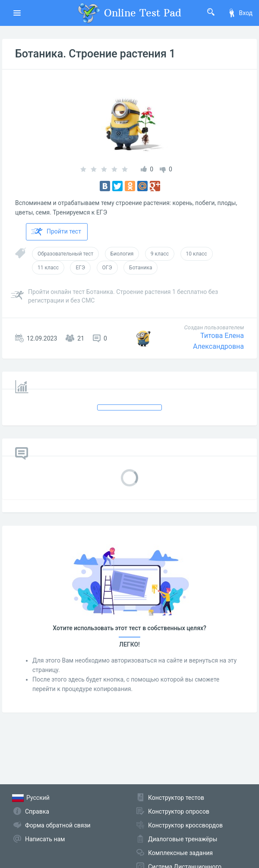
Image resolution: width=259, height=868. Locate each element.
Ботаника (141, 268)
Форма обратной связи (58, 825)
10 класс (197, 254)
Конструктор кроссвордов (185, 825)
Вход (240, 13)
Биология (122, 254)
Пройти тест (56, 232)
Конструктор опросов (179, 811)
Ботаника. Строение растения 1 (95, 54)
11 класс (48, 268)
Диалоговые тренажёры (183, 839)
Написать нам (45, 839)
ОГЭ (107, 268)
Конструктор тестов (176, 798)
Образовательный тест (65, 254)
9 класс (160, 254)
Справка (37, 811)
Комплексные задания (180, 853)
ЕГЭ (80, 268)
